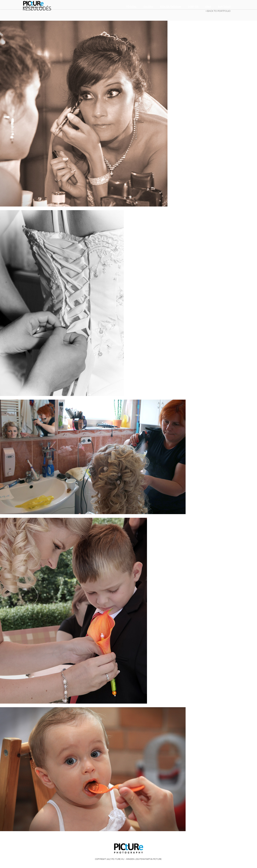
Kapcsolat (224, 7)
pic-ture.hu (118, 859)
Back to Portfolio (218, 11)
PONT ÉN (193, 7)
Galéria (148, 7)
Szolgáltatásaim (171, 7)
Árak (208, 7)
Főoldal (131, 7)
